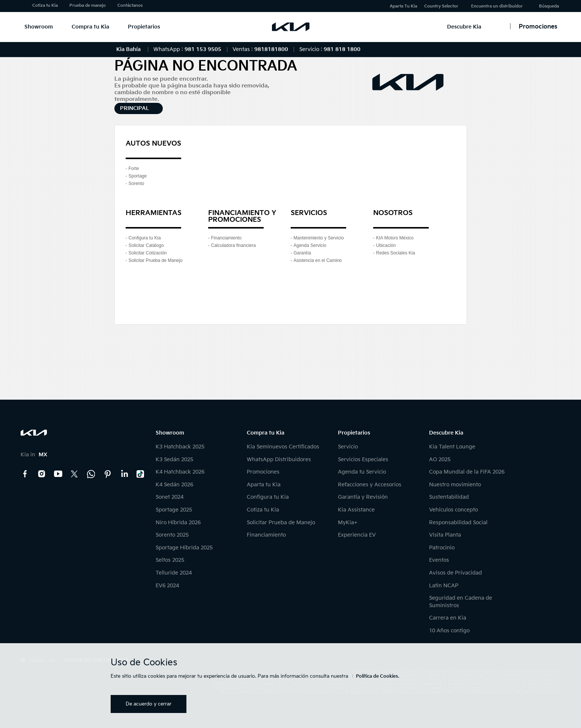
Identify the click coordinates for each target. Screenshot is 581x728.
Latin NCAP (444, 586)
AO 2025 (440, 460)
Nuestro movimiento (455, 485)
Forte (134, 168)
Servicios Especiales (363, 460)
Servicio (348, 447)
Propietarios (144, 27)
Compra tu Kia (90, 27)
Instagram (42, 474)
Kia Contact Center (91, 474)
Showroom (39, 27)
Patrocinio (442, 548)
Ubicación (386, 245)
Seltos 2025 (170, 560)
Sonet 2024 (170, 497)
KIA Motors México (395, 238)
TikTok (141, 474)
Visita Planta (445, 535)
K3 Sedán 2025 (174, 460)
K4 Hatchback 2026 (180, 472)
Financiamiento (226, 238)
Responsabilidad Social (458, 523)
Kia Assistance (356, 510)
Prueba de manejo (88, 5)
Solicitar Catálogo (146, 245)
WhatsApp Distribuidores (279, 460)
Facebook (25, 474)
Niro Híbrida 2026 (178, 523)
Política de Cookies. (378, 676)
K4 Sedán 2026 (174, 485)
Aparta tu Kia (264, 485)
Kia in (34, 455)
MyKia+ (348, 523)
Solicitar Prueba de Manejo (156, 260)
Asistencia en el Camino (318, 260)
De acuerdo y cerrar (149, 704)
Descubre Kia (464, 27)
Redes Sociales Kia (396, 253)
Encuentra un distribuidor (497, 6)
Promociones (263, 472)
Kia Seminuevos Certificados (283, 447)
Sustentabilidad (449, 497)
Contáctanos (130, 5)
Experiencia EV (357, 535)
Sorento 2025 (172, 535)
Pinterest (108, 474)
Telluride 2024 (174, 573)
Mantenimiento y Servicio (319, 238)
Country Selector (441, 6)
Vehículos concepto (453, 510)
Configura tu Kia (145, 238)
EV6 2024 (167, 586)
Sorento (137, 184)
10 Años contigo (449, 631)
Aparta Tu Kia (403, 6)
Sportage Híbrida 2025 (184, 548)
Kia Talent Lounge (452, 447)
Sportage (138, 176)
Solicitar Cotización (148, 253)
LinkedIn (124, 474)
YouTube (58, 474)
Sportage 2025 (174, 510)
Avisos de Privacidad (456, 573)
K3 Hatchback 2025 (180, 447)
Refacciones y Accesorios (370, 485)
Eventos (439, 560)
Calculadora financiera (233, 245)
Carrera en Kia (448, 618)
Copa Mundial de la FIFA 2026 (467, 472)
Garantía (303, 253)
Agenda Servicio (310, 245)
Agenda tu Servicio (362, 472)
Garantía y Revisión (363, 497)
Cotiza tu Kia (45, 5)
